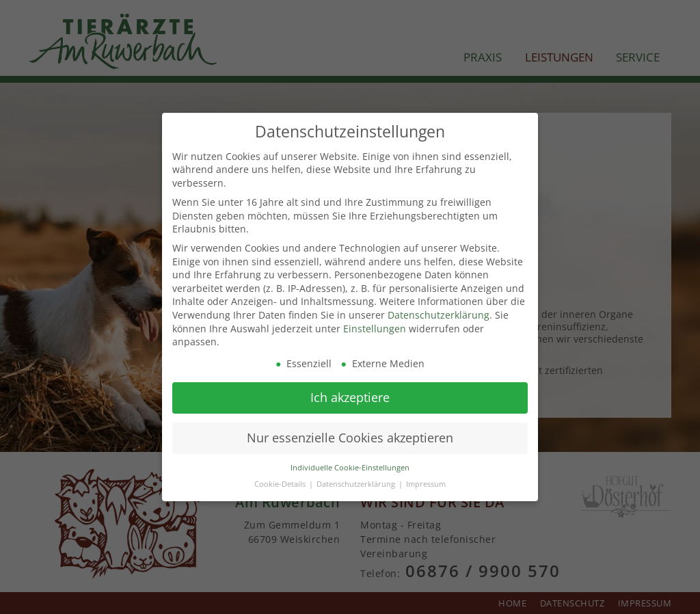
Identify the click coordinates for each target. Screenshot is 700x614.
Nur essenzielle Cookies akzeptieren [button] (350, 436)
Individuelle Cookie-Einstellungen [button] (350, 466)
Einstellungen (375, 326)
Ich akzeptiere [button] (350, 396)
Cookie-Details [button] (281, 483)
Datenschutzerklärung (439, 313)
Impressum (426, 483)
